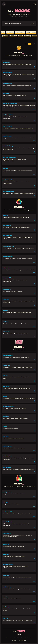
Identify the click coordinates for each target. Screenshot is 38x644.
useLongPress (13, 36)
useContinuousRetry (20, 32)
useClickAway (10, 32)
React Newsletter (28, 638)
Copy (33, 23)
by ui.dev (19, 634)
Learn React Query (22, 640)
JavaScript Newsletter (19, 638)
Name (34, 44)
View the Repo (9, 638)
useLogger (5, 36)
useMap (20, 36)
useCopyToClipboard (32, 32)
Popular (30, 44)
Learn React (14, 640)
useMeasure (27, 36)
